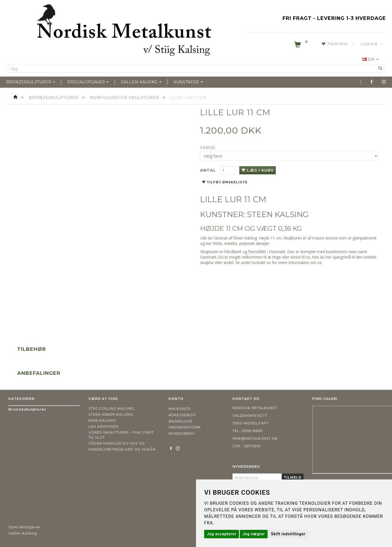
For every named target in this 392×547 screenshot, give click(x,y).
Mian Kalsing (102, 420)
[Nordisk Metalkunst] (124, 31)
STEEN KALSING (278, 214)
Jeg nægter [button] (254, 534)
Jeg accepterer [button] (222, 534)
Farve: (208, 148)
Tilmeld (293, 477)
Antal (209, 170)
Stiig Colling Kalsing (111, 408)
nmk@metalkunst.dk (255, 438)
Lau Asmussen (103, 426)
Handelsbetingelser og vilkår (122, 449)
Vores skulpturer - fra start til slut (121, 435)
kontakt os (261, 262)
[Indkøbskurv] (301, 45)
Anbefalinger (39, 373)
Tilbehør (32, 349)
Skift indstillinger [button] (288, 534)
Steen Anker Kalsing (111, 414)
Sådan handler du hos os (117, 443)
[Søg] (380, 68)
